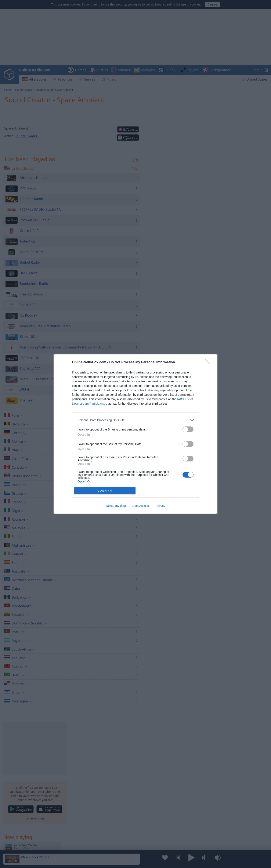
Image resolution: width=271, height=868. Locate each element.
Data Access (141, 506)
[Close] (209, 362)
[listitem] (135, 420)
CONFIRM (105, 491)
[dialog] (135, 434)
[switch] (188, 429)
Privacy (160, 506)
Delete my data (116, 506)
